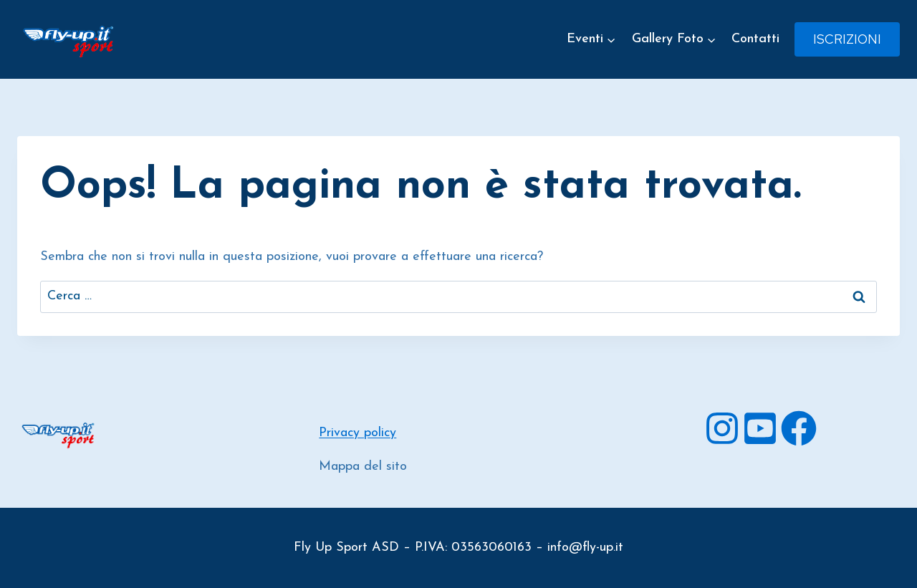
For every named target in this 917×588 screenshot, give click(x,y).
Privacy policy (357, 433)
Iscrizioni (847, 39)
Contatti (755, 39)
